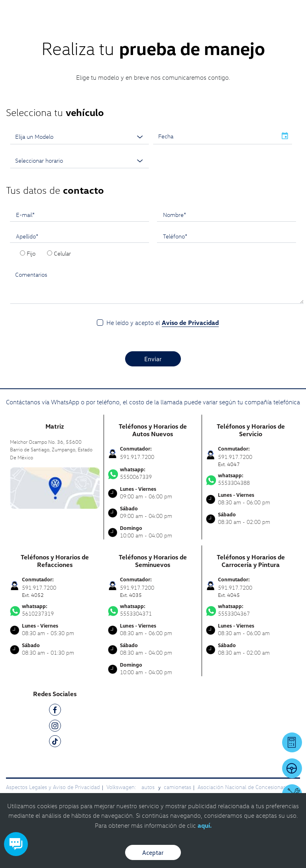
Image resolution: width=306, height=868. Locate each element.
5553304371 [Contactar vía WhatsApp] (153, 610)
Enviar (153, 359)
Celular (62, 253)
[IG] (55, 727)
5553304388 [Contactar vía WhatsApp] (251, 479)
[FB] (55, 711)
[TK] (55, 743)
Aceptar (153, 852)
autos (149, 787)
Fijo (31, 253)
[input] (215, 136)
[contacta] (55, 487)
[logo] (153, 24)
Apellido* (27, 236)
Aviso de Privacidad (190, 323)
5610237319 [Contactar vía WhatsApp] (55, 610)
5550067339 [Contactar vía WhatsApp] (153, 473)
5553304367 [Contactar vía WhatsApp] (251, 610)
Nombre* (175, 215)
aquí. (205, 825)
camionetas (178, 787)
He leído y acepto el (163, 323)
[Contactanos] (189, 12)
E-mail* (25, 215)
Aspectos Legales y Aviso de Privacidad (53, 787)
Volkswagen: (122, 787)
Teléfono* (175, 236)
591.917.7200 (137, 457)
